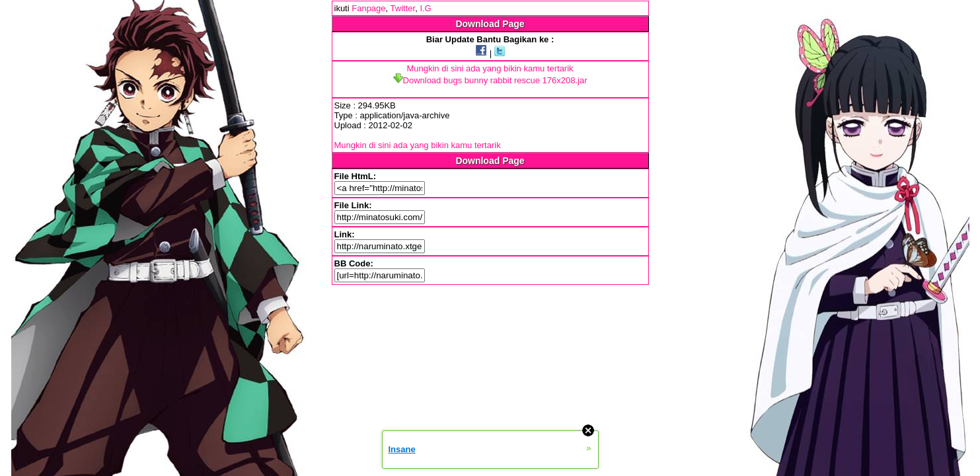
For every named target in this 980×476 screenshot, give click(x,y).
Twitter (403, 8)
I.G (425, 8)
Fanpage (368, 8)
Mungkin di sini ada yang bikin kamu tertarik (490, 68)
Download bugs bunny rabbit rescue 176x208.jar (490, 80)
